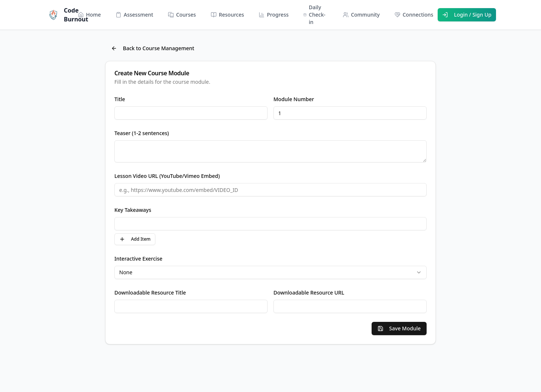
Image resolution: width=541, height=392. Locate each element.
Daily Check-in (314, 15)
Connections (414, 15)
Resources (227, 15)
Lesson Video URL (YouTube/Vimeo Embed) (167, 176)
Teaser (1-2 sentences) (142, 133)
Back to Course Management (153, 48)
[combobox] (270, 272)
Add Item (135, 239)
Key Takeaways (133, 210)
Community (361, 15)
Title (120, 99)
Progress (274, 15)
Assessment (134, 15)
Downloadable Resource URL (309, 293)
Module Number (294, 99)
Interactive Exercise (138, 259)
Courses (182, 15)
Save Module (399, 328)
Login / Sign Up (467, 15)
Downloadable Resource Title (150, 293)
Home (89, 15)
